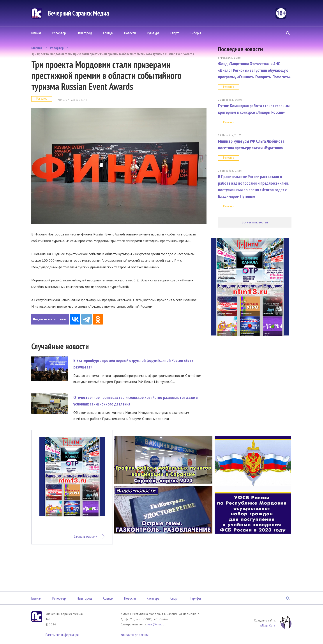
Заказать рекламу (85, 536)
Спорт (175, 33)
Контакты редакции (135, 635)
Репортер (59, 33)
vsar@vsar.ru (156, 624)
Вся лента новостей (255, 222)
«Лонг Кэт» (268, 626)
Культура (153, 33)
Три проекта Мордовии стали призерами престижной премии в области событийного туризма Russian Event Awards (113, 54)
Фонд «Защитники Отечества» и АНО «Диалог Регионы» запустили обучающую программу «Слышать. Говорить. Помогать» (254, 70)
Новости (130, 33)
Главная (36, 33)
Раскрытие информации (62, 635)
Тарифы (195, 598)
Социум (108, 33)
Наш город (85, 33)
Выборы (195, 33)
